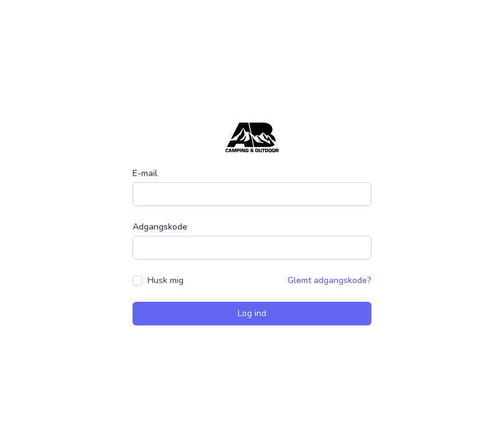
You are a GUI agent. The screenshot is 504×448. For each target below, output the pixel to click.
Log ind (252, 313)
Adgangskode (160, 227)
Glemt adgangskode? (329, 280)
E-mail (145, 173)
